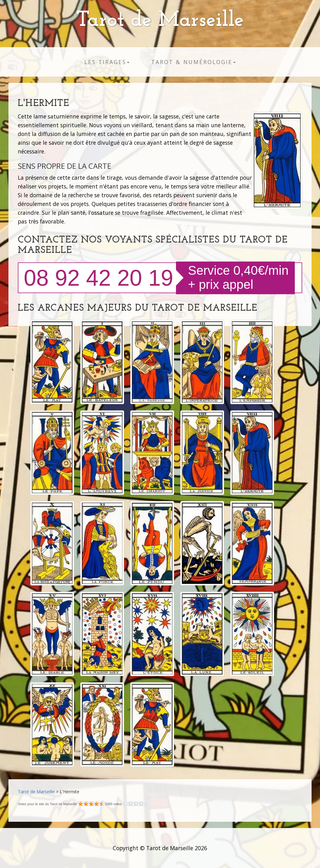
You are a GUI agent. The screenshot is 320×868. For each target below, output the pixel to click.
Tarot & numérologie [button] (193, 62)
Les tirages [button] (107, 62)
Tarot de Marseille (160, 20)
